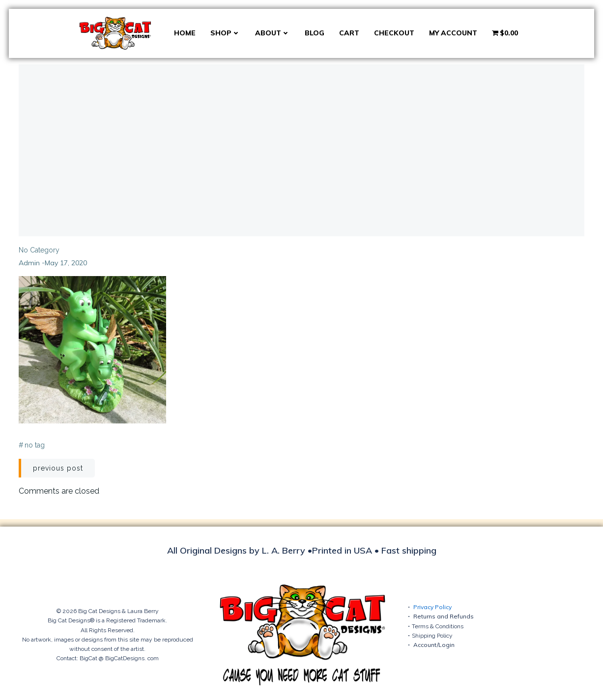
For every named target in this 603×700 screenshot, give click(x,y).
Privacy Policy (432, 607)
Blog (315, 33)
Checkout (394, 33)
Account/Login (434, 645)
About (273, 33)
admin (29, 263)
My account (453, 33)
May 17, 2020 (66, 263)
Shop (225, 33)
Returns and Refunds (444, 616)
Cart (349, 33)
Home (185, 33)
